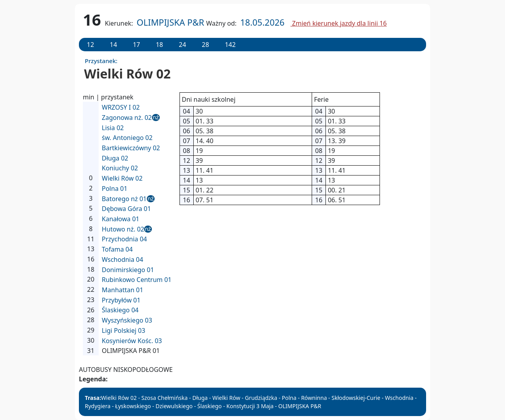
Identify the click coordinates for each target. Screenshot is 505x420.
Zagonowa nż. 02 (127, 118)
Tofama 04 (117, 249)
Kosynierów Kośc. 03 (132, 341)
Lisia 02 (113, 128)
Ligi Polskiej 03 (123, 330)
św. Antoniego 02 (127, 138)
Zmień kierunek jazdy (339, 23)
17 (137, 45)
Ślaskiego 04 (120, 310)
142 (230, 45)
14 (113, 45)
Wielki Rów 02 (122, 178)
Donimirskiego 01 (128, 270)
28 (206, 45)
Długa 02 (115, 158)
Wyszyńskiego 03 (127, 320)
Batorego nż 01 (124, 199)
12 (90, 45)
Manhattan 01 (123, 290)
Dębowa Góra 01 (126, 209)
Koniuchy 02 (120, 168)
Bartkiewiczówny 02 (131, 148)
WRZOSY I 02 (121, 107)
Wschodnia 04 (123, 259)
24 (182, 45)
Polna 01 (115, 189)
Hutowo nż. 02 (123, 229)
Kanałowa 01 (121, 219)
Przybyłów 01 (121, 300)
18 (159, 45)
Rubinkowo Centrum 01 (137, 280)
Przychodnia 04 (124, 239)
